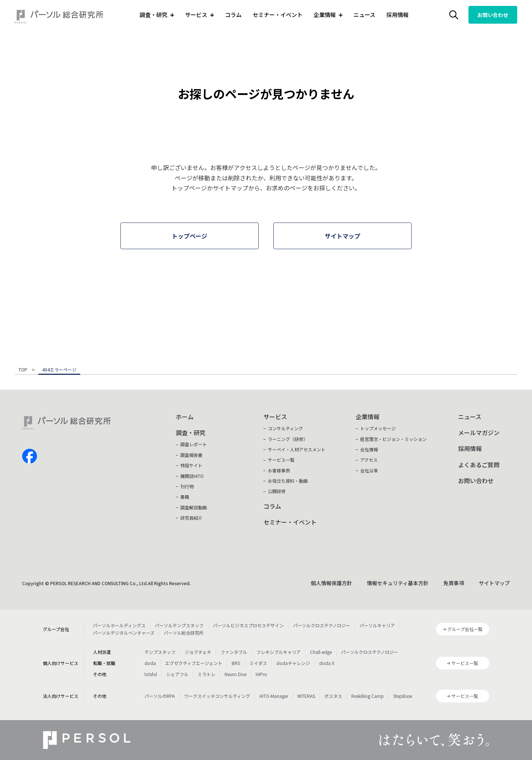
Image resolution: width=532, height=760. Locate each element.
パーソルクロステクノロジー (322, 625)
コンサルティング (285, 428)
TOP (23, 370)
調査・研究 (191, 432)
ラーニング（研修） (288, 439)
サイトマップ (494, 583)
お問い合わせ (493, 15)
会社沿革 (369, 470)
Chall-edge (321, 652)
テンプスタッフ (160, 652)
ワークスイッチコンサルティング (217, 696)
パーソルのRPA (160, 696)
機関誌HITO (192, 476)
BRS (236, 663)
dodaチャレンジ (293, 663)
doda (150, 663)
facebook (30, 456)
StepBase (403, 696)
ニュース (364, 15)
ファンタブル (234, 652)
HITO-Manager (274, 696)
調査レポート (194, 444)
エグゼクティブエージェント (194, 663)
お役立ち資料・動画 (288, 481)
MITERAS (306, 696)
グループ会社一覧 (465, 629)
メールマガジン (479, 432)
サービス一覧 (281, 460)
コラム (233, 15)
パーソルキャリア (377, 625)
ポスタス (333, 696)
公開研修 (277, 491)
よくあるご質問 (479, 465)
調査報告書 (191, 455)
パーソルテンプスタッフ (179, 625)
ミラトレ (207, 674)
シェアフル (177, 674)
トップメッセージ (378, 428)
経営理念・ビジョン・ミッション (393, 439)
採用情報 (398, 15)
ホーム (185, 417)
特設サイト (191, 465)
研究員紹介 (191, 518)
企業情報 (368, 417)
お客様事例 (279, 470)
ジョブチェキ (198, 652)
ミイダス (258, 663)
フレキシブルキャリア (279, 652)
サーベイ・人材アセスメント (297, 449)
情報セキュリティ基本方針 (398, 583)
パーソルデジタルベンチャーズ (124, 633)
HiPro (261, 674)
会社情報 (369, 449)
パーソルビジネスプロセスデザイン (248, 625)
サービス (275, 417)
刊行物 (187, 486)
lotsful (151, 674)
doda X (327, 663)
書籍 (185, 497)
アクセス (369, 460)
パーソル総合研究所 (184, 633)
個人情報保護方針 (331, 583)
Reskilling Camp (368, 696)
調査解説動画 (194, 507)
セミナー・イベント (278, 15)
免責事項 (454, 583)
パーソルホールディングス (119, 625)
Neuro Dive (236, 674)
